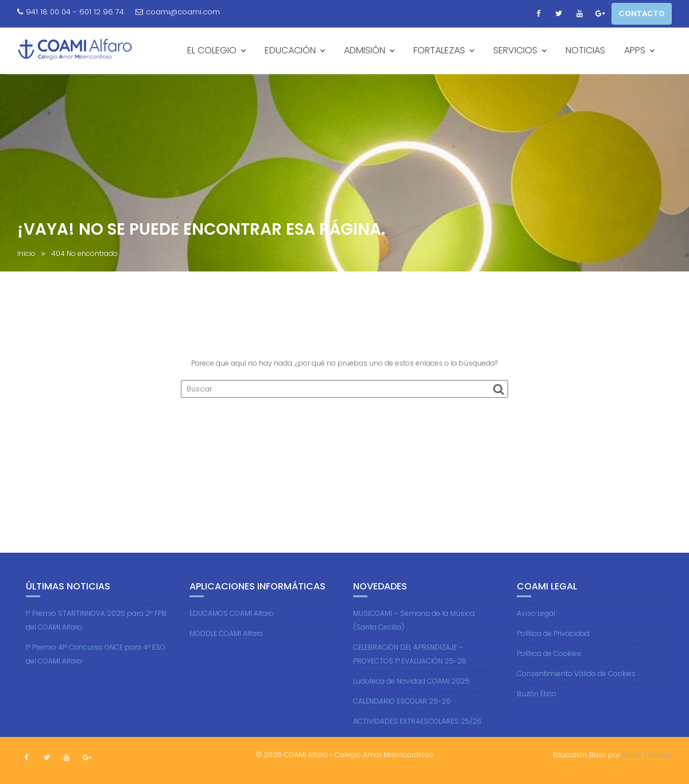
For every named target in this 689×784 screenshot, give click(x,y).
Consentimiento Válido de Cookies (576, 688)
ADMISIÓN (365, 50)
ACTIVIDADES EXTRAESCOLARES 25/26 (417, 736)
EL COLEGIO (212, 50)
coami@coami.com (178, 12)
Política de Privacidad (553, 648)
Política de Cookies (549, 668)
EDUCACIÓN (290, 50)
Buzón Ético (537, 709)
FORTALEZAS (439, 50)
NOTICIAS (585, 50)
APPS (635, 50)
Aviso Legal (536, 628)
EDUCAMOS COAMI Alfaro (232, 628)
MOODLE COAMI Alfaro (226, 648)
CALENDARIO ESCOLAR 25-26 (402, 716)
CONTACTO (642, 13)
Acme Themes (647, 753)
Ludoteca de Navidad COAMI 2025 (411, 696)
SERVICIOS (515, 50)
